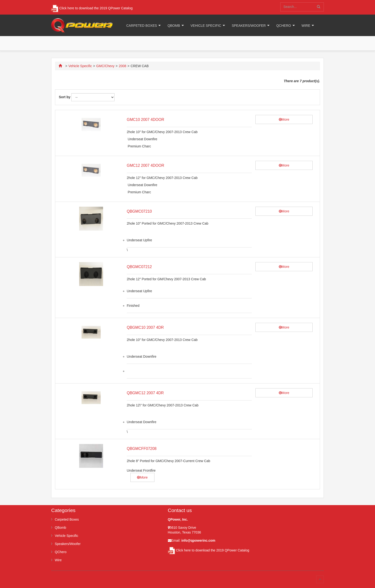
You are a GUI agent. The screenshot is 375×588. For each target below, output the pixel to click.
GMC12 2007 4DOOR (146, 165)
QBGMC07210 (139, 211)
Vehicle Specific (206, 26)
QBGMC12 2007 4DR (145, 393)
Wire (306, 26)
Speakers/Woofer (249, 26)
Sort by (65, 97)
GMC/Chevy (105, 66)
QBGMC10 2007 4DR (145, 327)
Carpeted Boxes (142, 26)
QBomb (174, 26)
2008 (123, 66)
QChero (284, 26)
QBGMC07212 (139, 267)
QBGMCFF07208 (142, 449)
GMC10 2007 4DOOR (146, 120)
